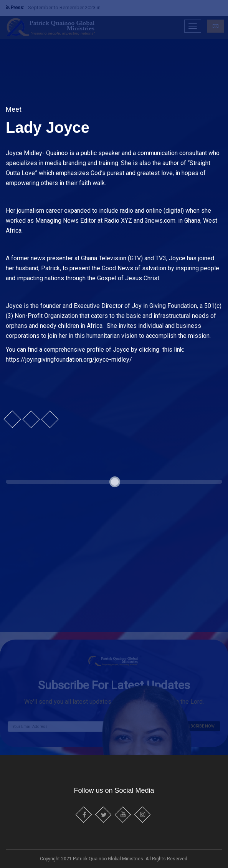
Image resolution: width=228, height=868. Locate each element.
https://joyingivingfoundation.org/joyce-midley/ (69, 360)
